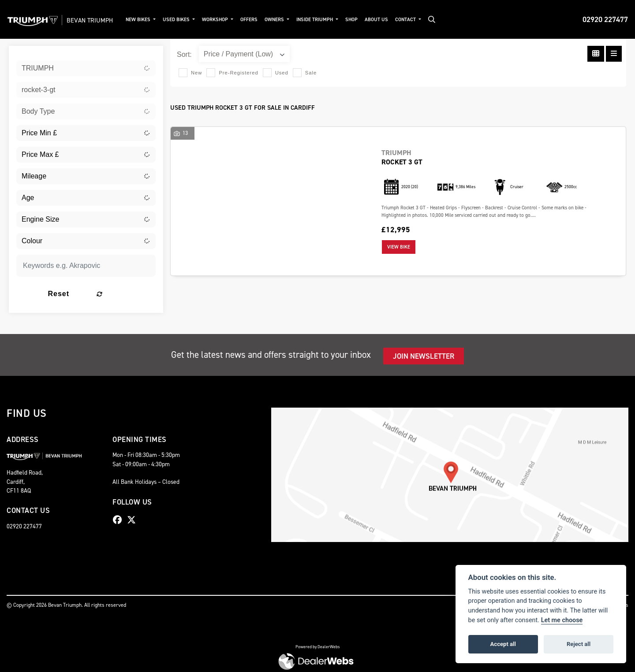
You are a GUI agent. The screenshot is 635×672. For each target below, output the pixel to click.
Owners (287, 20)
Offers (261, 20)
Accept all (503, 644)
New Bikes (151, 20)
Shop (363, 20)
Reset (110, 294)
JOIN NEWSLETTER (424, 356)
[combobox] (86, 68)
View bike (399, 247)
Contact (418, 20)
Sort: (184, 54)
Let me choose (562, 620)
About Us (388, 20)
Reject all (579, 644)
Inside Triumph (327, 20)
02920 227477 (605, 19)
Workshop (228, 20)
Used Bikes (189, 20)
